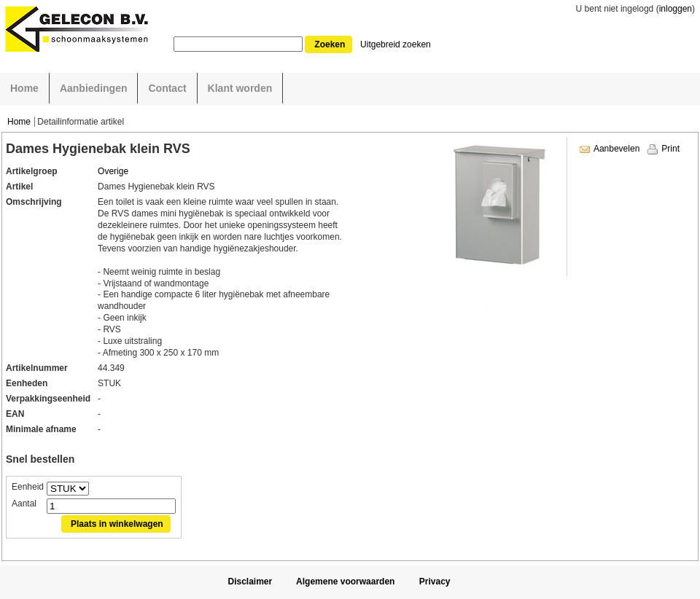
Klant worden (240, 88)
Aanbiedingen (94, 88)
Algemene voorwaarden (345, 582)
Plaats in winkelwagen (117, 524)
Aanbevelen (617, 149)
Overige (113, 171)
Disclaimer (250, 582)
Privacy (435, 582)
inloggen (676, 9)
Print (670, 149)
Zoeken (330, 44)
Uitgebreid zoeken (396, 44)
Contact (167, 88)
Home (24, 88)
